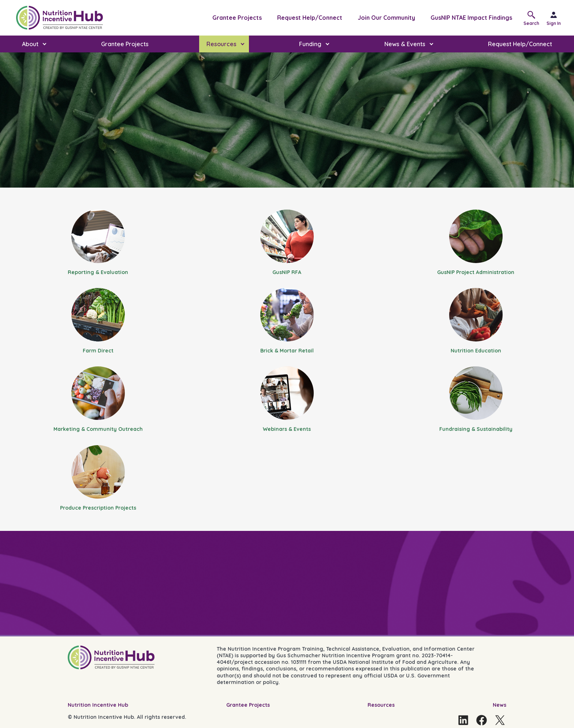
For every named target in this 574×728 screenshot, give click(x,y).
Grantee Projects (237, 18)
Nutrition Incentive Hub (98, 705)
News (500, 705)
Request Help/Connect (310, 18)
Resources (381, 705)
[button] (533, 18)
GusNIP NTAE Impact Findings (471, 18)
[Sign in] (557, 18)
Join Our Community (386, 18)
